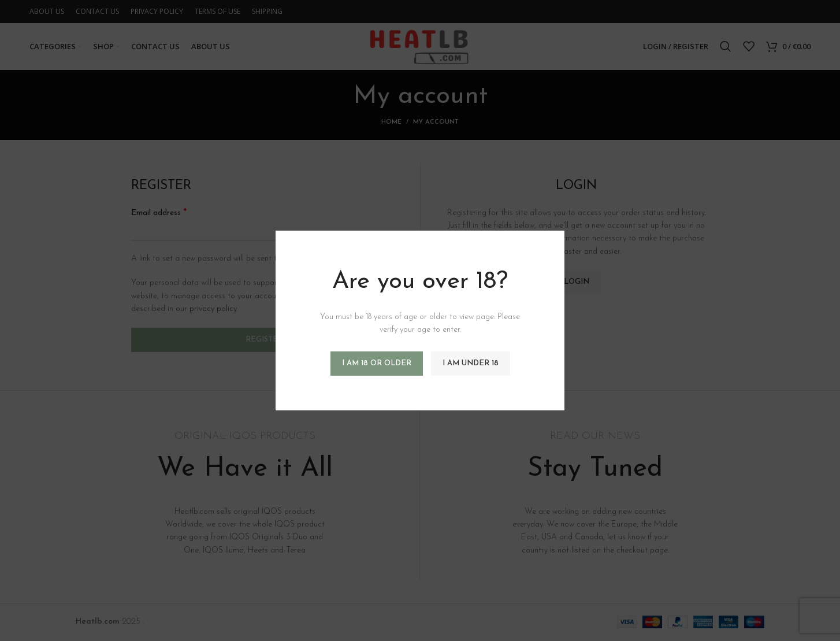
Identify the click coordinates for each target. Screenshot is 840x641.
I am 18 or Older (377, 363)
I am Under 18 (471, 363)
